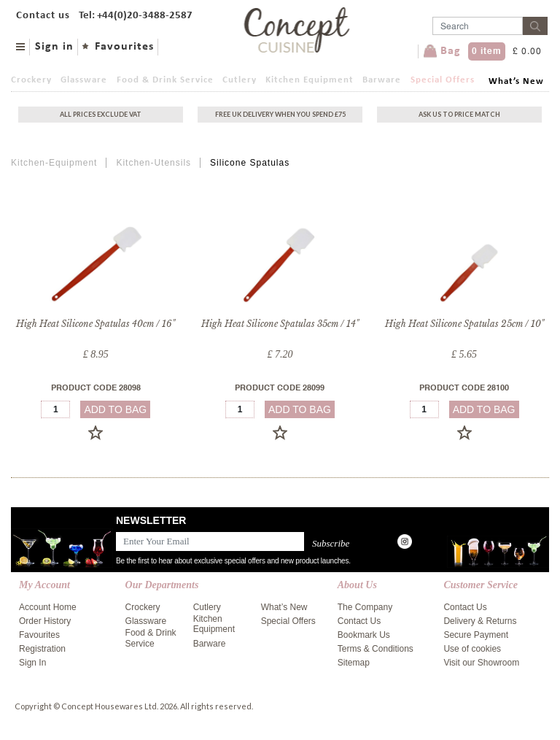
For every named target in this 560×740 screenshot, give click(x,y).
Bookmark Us (364, 635)
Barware (382, 80)
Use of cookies (472, 649)
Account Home (48, 607)
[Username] (478, 26)
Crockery (31, 80)
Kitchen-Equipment (54, 163)
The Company (365, 607)
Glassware (84, 80)
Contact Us (359, 621)
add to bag (115, 409)
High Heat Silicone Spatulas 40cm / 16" (96, 324)
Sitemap (354, 663)
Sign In (32, 663)
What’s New (516, 81)
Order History (45, 621)
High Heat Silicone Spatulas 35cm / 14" (280, 324)
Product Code (96, 389)
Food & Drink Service (165, 80)
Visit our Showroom (481, 663)
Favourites (124, 47)
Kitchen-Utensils (153, 163)
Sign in (54, 47)
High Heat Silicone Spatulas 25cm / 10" (464, 324)
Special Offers (443, 80)
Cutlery (240, 80)
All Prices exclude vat (101, 114)
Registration (42, 649)
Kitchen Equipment (310, 80)
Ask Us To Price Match (459, 114)
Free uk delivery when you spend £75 (280, 114)
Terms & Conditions (376, 649)
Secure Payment (476, 635)
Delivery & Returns (480, 621)
